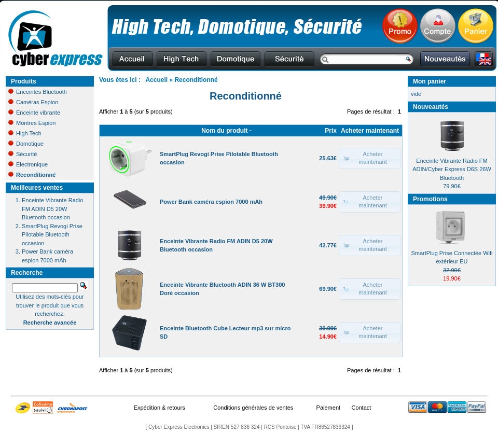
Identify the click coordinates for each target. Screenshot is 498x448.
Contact (361, 408)
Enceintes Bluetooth (38, 92)
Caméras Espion (33, 102)
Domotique (26, 144)
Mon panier (430, 81)
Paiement (328, 408)
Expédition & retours (160, 408)
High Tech (25, 133)
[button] (370, 159)
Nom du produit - (226, 131)
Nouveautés (431, 107)
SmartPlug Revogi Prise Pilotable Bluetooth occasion (52, 235)
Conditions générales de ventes (253, 408)
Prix (331, 131)
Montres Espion (32, 123)
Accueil (156, 80)
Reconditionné (196, 80)
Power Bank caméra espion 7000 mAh (211, 202)
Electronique (28, 164)
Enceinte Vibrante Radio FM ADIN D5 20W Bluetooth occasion (52, 209)
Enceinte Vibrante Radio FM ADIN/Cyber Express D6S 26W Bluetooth (452, 169)
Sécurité (23, 154)
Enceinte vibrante (34, 113)
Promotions (430, 199)
